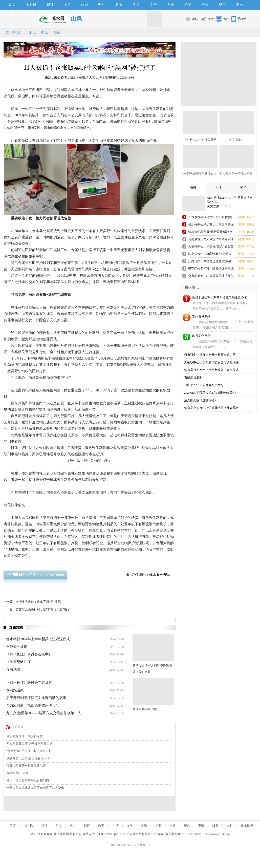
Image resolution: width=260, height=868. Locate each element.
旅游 (84, 5)
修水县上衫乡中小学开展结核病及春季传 (211, 408)
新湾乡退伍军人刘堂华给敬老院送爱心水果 (211, 240)
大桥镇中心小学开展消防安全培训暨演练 (211, 362)
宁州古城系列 (201, 316)
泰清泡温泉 (15, 669)
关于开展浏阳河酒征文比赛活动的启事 (36, 698)
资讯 (239, 5)
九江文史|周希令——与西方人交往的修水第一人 (44, 713)
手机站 (242, 19)
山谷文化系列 (201, 336)
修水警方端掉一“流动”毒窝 (24, 736)
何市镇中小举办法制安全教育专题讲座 (210, 355)
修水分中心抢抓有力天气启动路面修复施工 (211, 225)
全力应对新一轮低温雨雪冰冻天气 (33, 705)
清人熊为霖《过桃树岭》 (201, 400)
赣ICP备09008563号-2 (45, 834)
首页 (12, 5)
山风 (32, 33)
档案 (188, 5)
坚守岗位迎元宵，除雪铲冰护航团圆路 (211, 269)
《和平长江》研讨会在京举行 (29, 654)
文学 (153, 5)
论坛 (195, 19)
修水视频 (247, 826)
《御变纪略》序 (18, 662)
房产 (211, 19)
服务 (12, 14)
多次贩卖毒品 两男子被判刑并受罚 (29, 744)
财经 (102, 5)
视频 (50, 5)
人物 (170, 5)
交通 (205, 5)
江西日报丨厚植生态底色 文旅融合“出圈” (210, 262)
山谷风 (31, 5)
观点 (222, 5)
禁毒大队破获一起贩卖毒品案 (26, 766)
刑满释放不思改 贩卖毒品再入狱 (28, 758)
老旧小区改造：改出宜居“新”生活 (38, 602)
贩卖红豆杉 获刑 (17, 773)
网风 (45, 33)
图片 (67, 5)
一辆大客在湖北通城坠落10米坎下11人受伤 (35, 788)
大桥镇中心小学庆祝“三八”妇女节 (211, 247)
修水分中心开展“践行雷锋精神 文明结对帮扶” (210, 233)
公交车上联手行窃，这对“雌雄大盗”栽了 (43, 609)
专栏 (29, 14)
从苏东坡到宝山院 (145, 709)
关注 (218, 188)
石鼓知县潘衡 (17, 647)
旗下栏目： (15, 33)
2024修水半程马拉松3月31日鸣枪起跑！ (210, 218)
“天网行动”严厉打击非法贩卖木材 (29, 751)
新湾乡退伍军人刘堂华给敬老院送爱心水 (220, 297)
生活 (136, 5)
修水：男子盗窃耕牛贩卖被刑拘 (28, 780)
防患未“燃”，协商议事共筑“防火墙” (210, 255)
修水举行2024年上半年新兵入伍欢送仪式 (38, 639)
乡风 (57, 33)
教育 (119, 5)
